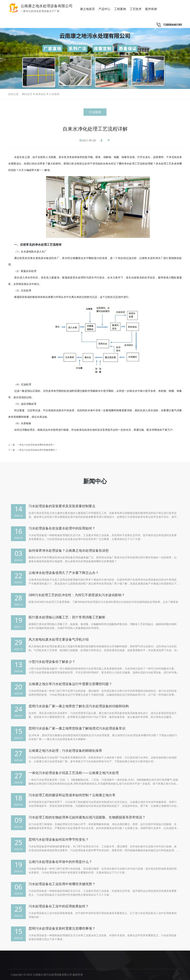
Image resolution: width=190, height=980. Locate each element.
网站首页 (27, 94)
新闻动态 (40, 94)
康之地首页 (87, 9)
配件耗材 (151, 9)
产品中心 (104, 9)
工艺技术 (136, 9)
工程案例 (120, 9)
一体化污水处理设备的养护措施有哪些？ (37, 450)
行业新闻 (54, 94)
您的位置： (15, 94)
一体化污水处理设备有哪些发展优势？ (36, 445)
